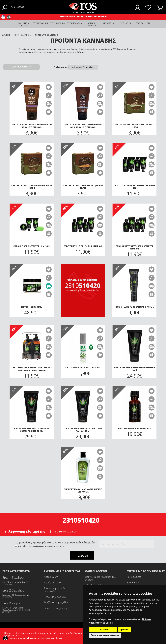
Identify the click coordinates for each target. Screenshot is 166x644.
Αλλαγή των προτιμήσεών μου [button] (105, 635)
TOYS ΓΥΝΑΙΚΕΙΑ (40, 23)
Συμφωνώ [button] (103, 629)
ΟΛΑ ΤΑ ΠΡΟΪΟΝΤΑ (21, 67)
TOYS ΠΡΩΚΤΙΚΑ (75, 23)
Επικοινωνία (133, 583)
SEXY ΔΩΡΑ (126, 23)
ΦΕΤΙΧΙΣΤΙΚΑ (109, 23)
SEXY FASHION (143, 23)
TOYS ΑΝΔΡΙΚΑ (57, 23)
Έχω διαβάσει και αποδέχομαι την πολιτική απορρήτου (41, 546)
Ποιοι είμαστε (134, 577)
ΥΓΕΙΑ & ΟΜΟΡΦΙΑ (92, 24)
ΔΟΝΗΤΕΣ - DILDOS (23, 24)
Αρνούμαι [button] (124, 629)
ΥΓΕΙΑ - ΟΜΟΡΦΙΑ (22, 35)
